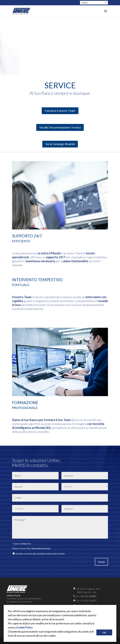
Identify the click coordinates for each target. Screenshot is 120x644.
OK (104, 632)
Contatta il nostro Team (60, 111)
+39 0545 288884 (88, 596)
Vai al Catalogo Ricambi (60, 144)
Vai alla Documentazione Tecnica (60, 127)
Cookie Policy (24, 627)
